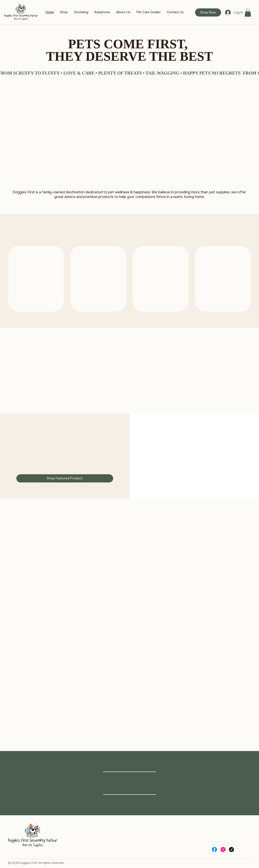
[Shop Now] (208, 12)
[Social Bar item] (214, 849)
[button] (248, 13)
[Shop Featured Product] (65, 478)
